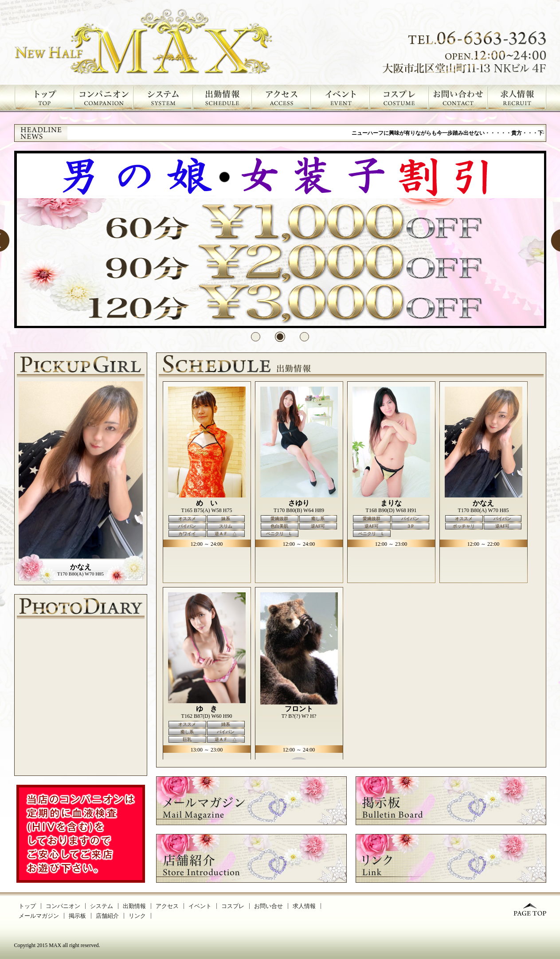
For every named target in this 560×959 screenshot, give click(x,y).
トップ (27, 906)
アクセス (167, 906)
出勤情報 (134, 906)
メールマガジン (39, 916)
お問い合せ (268, 906)
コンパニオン (63, 906)
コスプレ (233, 906)
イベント (200, 906)
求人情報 (304, 906)
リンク (137, 916)
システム (102, 906)
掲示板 (77, 916)
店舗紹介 (107, 916)
